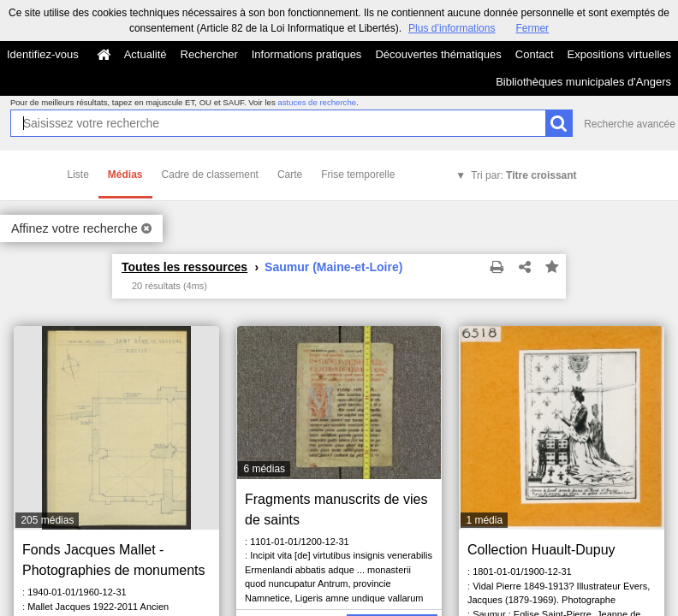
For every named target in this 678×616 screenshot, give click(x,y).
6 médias (264, 469)
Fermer (532, 28)
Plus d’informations (452, 28)
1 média (484, 520)
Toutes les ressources (184, 267)
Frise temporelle (358, 175)
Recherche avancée (630, 124)
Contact (535, 54)
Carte (290, 175)
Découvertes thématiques (438, 54)
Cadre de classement (210, 175)
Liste (78, 175)
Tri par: (523, 175)
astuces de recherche (317, 102)
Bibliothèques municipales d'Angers (583, 82)
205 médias (47, 520)
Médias (125, 175)
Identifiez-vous (43, 54)
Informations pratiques (307, 54)
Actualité (146, 54)
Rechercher (209, 54)
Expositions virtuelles (619, 54)
